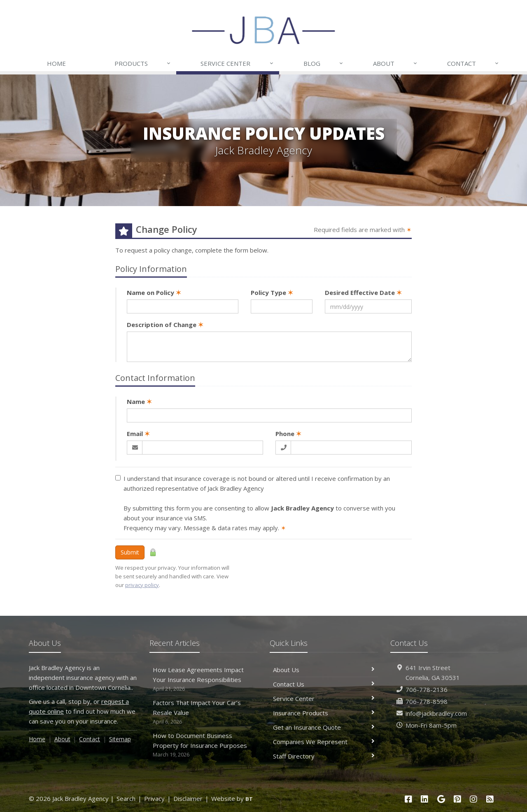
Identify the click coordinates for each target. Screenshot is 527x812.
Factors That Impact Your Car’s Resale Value (204, 712)
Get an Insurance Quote (324, 727)
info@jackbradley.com (436, 713)
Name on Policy (154, 292)
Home (56, 63)
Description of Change (165, 325)
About (395, 63)
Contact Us (324, 684)
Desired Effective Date (363, 292)
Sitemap (120, 739)
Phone (288, 434)
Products (143, 63)
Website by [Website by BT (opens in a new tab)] (232, 798)
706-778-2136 (427, 689)
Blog (324, 63)
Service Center (237, 63)
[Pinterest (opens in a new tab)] (457, 799)
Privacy (154, 798)
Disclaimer (188, 798)
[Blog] (490, 799)
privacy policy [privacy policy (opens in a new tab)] (142, 585)
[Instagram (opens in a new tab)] (474, 799)
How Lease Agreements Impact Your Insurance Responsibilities (204, 679)
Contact (473, 63)
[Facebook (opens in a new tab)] (408, 799)
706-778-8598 (427, 701)
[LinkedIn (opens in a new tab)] (424, 799)
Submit (130, 552)
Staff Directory (324, 756)
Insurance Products (324, 713)
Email (138, 434)
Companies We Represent (324, 742)
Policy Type (272, 292)
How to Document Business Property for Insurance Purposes (204, 745)
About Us (324, 670)
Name (139, 401)
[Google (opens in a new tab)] (441, 799)
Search (126, 798)
